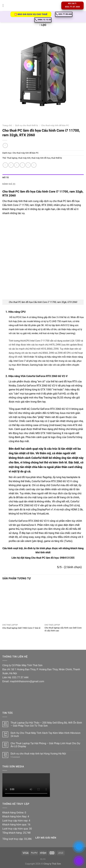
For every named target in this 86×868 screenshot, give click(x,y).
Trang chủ (7, 125)
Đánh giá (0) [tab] (9, 184)
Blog (43, 859)
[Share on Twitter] (17, 165)
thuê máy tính (24, 158)
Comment (15, 757)
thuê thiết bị (57, 158)
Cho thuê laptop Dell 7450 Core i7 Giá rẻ (21, 628)
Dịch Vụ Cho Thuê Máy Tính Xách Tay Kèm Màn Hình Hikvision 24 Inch (46, 734)
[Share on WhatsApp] (5, 165)
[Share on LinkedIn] (34, 165)
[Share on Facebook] (11, 165)
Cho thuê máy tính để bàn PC (55, 125)
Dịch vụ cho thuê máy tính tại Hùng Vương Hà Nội (38, 754)
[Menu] (4, 5)
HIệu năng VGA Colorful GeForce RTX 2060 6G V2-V (38, 376)
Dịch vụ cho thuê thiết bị (27, 125)
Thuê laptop (12, 158)
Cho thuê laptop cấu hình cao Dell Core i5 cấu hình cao (63, 629)
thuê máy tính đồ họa (41, 158)
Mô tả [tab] (6, 177)
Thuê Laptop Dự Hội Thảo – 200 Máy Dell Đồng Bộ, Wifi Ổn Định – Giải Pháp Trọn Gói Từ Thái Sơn (46, 724)
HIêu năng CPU (17, 312)
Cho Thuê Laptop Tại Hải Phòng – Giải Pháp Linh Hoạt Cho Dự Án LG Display (45, 745)
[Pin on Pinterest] (28, 165)
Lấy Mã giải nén (46, 838)
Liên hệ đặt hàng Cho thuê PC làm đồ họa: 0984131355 (43, 558)
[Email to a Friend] (22, 165)
